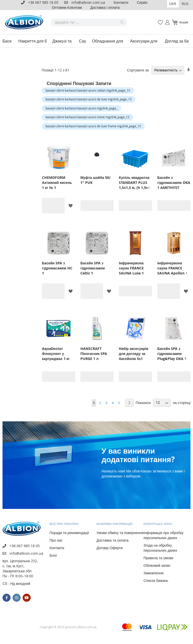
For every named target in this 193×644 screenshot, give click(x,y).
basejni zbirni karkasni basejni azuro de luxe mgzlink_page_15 (89, 99)
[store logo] (25, 22)
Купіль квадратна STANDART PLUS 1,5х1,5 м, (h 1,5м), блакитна (135, 183)
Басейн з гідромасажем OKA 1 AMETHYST (174, 183)
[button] (173, 4)
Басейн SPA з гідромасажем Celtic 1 (93, 268)
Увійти (165, 20)
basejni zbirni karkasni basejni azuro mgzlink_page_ (81, 108)
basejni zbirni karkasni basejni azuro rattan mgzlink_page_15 (88, 90)
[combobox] (89, 22)
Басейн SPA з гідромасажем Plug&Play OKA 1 (172, 354)
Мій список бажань (159, 20)
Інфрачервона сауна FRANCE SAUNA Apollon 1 (172, 268)
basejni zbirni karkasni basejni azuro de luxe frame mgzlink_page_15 (93, 126)
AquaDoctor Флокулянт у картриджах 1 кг (56, 354)
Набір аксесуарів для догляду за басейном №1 (134, 354)
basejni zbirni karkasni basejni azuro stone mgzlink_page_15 (87, 117)
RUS (185, 4)
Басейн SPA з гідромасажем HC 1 (57, 268)
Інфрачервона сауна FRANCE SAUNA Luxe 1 (131, 268)
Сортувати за (138, 70)
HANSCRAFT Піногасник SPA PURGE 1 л (94, 354)
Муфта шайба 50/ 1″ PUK (95, 180)
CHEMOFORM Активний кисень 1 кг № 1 (57, 183)
